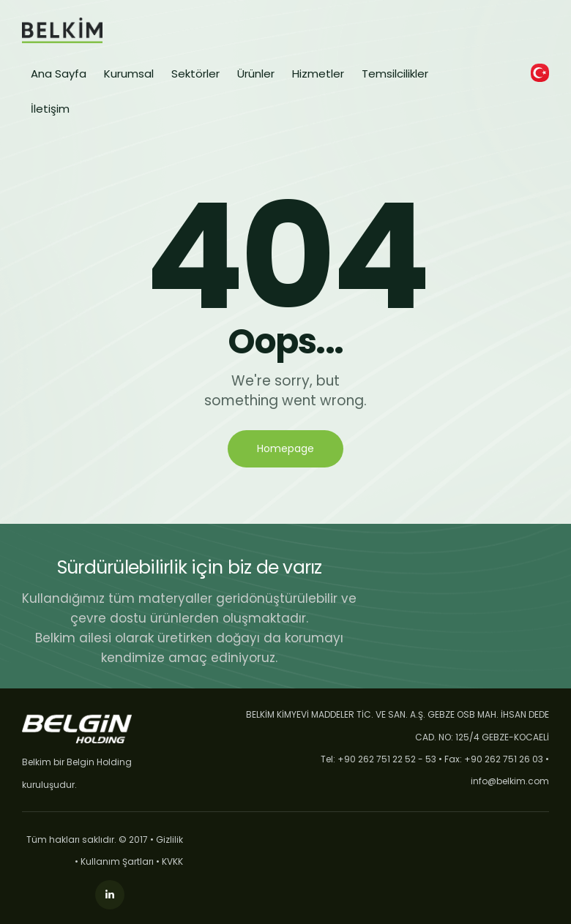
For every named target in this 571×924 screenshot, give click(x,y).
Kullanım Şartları (117, 861)
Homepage (285, 448)
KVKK (172, 861)
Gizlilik (169, 840)
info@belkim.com (510, 781)
